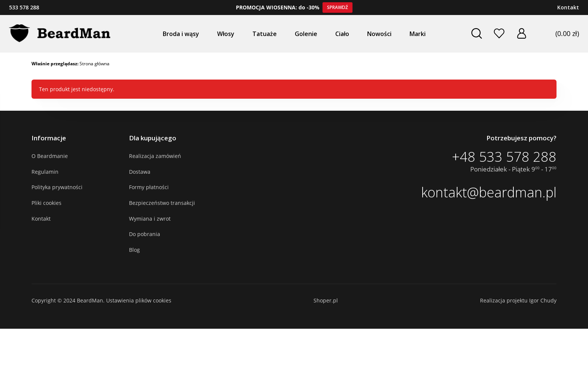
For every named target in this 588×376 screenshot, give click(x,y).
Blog (134, 250)
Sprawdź (337, 7)
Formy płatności (149, 187)
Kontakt (568, 7)
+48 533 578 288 (504, 157)
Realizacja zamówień (155, 156)
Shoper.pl (326, 300)
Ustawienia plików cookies (139, 300)
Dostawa (140, 172)
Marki (418, 34)
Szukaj (476, 33)
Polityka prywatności (57, 187)
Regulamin (45, 172)
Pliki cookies (46, 203)
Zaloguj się (521, 33)
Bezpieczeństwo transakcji (162, 203)
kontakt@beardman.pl (489, 193)
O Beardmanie (50, 156)
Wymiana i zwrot (150, 219)
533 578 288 (24, 7)
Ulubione (499, 33)
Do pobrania (145, 234)
